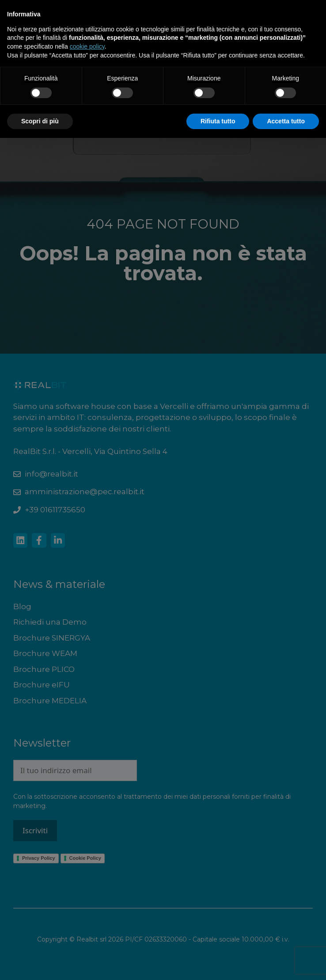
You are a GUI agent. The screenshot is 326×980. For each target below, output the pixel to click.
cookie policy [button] (87, 46)
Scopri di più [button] (40, 121)
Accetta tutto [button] (286, 121)
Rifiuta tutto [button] (218, 121)
